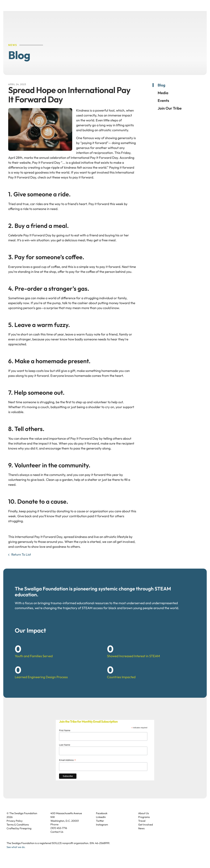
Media (163, 99)
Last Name (65, 751)
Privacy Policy (15, 827)
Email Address (67, 766)
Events (163, 106)
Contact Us (57, 838)
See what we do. (16, 853)
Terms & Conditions (18, 830)
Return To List (21, 560)
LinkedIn (101, 823)
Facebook (102, 819)
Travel (142, 827)
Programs (144, 823)
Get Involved (146, 830)
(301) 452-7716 (59, 834)
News (141, 834)
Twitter (100, 827)
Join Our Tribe (170, 114)
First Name (65, 736)
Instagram (102, 830)
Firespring (26, 834)
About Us (144, 819)
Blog (162, 91)
